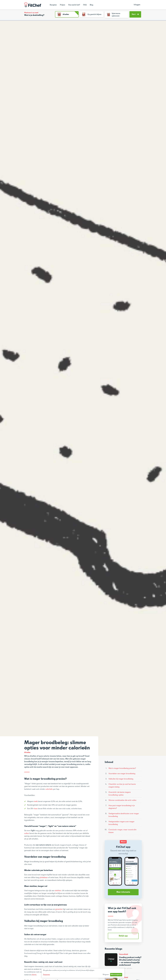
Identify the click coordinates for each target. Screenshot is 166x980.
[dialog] (83, 973)
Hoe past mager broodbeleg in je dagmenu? (122, 807)
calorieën (49, 789)
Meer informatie (123, 892)
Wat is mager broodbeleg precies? (122, 768)
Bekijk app (123, 936)
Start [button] (135, 14)
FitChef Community (33, 5)
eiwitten (58, 891)
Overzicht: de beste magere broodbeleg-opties (120, 794)
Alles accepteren (116, 975)
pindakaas (44, 877)
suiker (27, 833)
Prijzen (63, 5)
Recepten (53, 5)
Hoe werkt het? (74, 5)
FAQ (85, 5)
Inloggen (137, 5)
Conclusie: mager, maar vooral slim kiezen (122, 831)
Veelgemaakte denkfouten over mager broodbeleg (124, 815)
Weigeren (106, 975)
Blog (91, 5)
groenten (59, 909)
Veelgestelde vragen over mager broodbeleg (121, 823)
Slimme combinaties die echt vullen (122, 800)
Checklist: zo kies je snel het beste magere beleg (122, 786)
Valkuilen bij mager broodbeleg (121, 779)
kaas (36, 809)
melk (36, 801)
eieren (34, 975)
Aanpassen (46, 975)
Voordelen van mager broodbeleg (122, 774)
